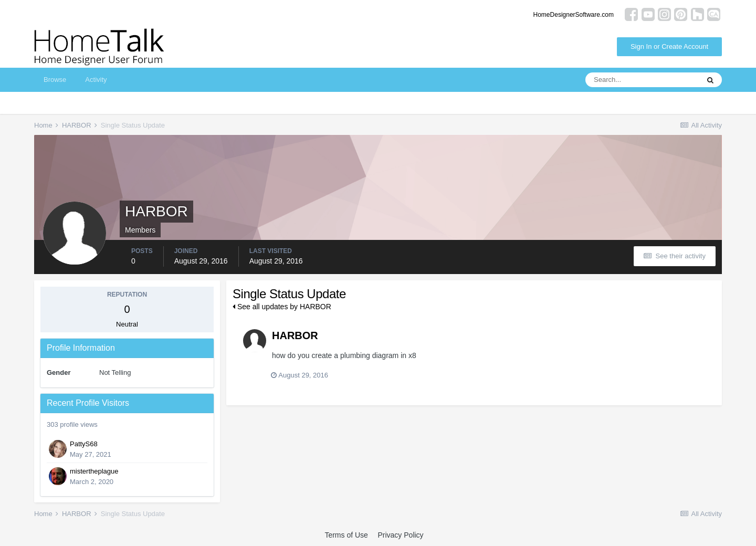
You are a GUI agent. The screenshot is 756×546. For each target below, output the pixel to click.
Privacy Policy (400, 535)
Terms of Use (346, 535)
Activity (96, 80)
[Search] (642, 80)
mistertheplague (94, 471)
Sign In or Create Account (669, 46)
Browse (55, 80)
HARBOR (295, 335)
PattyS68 (84, 444)
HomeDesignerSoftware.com (574, 15)
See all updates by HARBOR (282, 307)
